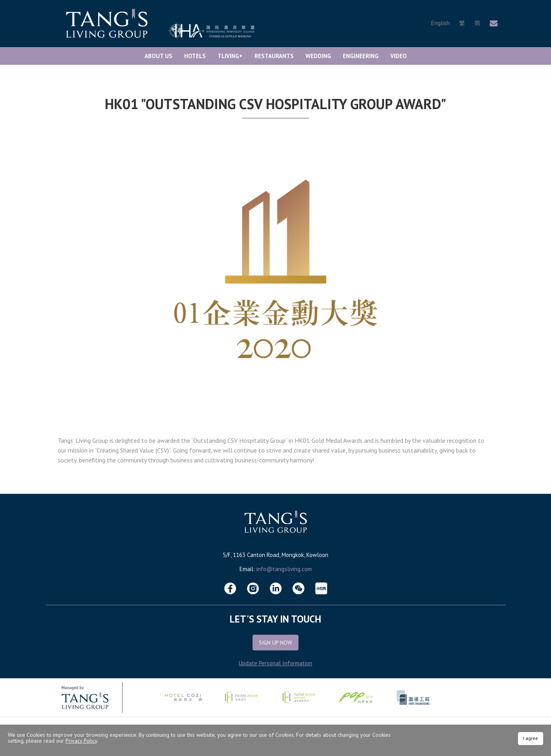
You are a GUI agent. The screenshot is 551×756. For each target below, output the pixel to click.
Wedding (318, 56)
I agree (531, 738)
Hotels (195, 56)
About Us (158, 56)
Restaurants (274, 56)
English (440, 23)
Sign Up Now (275, 643)
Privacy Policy (81, 741)
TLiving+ (230, 56)
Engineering (361, 56)
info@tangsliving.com (284, 569)
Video (399, 56)
